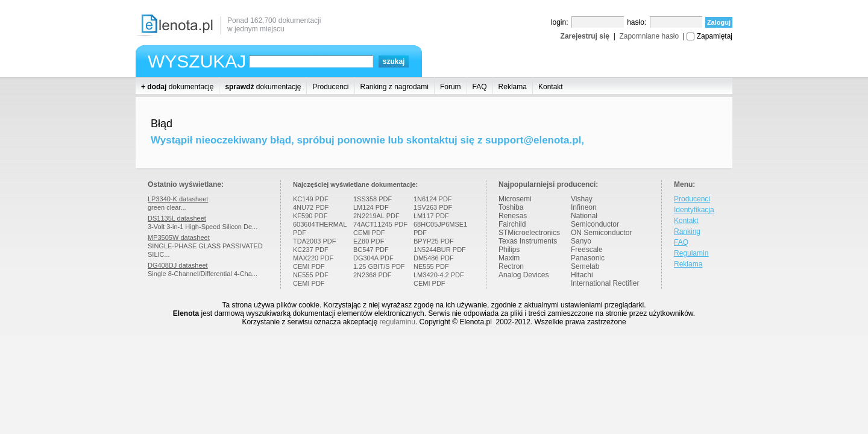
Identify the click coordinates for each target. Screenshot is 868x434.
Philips (509, 250)
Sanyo (581, 241)
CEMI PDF (309, 266)
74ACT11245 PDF (380, 224)
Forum (451, 87)
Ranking (687, 231)
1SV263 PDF (433, 207)
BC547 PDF (371, 250)
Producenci (330, 87)
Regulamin (691, 253)
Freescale (587, 250)
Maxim (509, 258)
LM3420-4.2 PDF (439, 275)
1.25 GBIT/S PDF (379, 266)
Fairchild (512, 224)
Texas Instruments (528, 241)
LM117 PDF (431, 216)
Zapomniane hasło (649, 36)
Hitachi (582, 275)
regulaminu (398, 322)
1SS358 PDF (373, 199)
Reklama (513, 87)
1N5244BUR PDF (440, 250)
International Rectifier (605, 283)
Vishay (582, 199)
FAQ (480, 87)
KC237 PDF (311, 250)
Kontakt (551, 87)
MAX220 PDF (313, 258)
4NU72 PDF (311, 207)
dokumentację (177, 87)
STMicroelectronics (529, 233)
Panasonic (588, 258)
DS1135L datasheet (177, 218)
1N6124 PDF (433, 199)
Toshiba (511, 207)
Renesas (513, 216)
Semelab (585, 266)
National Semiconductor (595, 220)
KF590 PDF (310, 216)
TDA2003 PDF (315, 241)
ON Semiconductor (601, 233)
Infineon (584, 207)
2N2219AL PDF (376, 216)
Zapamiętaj (715, 36)
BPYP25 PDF (434, 241)
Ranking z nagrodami (395, 87)
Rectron (511, 266)
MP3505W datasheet (179, 237)
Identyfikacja (694, 210)
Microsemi (515, 199)
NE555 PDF (311, 275)
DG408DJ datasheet (178, 265)
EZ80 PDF (369, 241)
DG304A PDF (373, 258)
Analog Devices (524, 275)
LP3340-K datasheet (178, 199)
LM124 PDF (371, 207)
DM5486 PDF (434, 258)
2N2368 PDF (373, 275)
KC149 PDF (311, 199)
